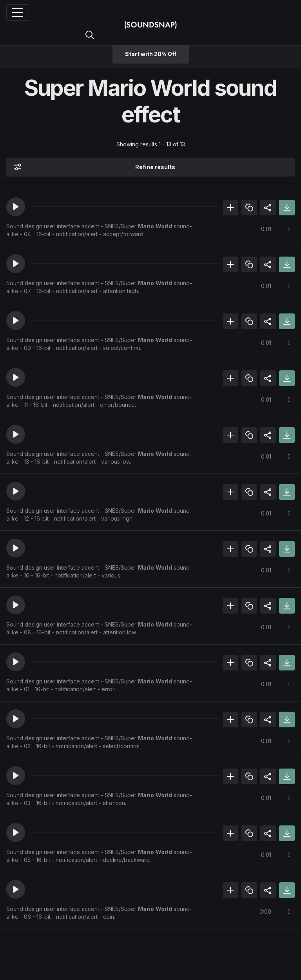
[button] (16, 207)
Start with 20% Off (151, 54)
